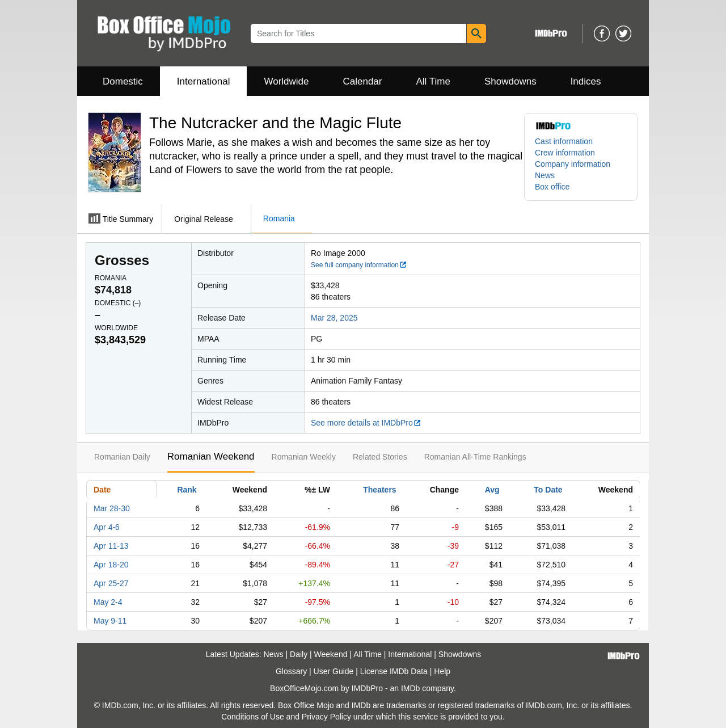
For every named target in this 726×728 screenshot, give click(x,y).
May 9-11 (110, 621)
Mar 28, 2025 (334, 318)
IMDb (410, 688)
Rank (187, 490)
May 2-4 (108, 602)
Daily (299, 654)
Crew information (565, 153)
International (204, 81)
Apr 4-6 (107, 527)
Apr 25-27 (111, 583)
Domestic (123, 81)
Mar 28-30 (112, 508)
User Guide (334, 671)
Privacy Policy (326, 717)
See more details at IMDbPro (366, 423)
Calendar (363, 81)
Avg (492, 490)
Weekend (331, 654)
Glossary (291, 671)
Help (442, 671)
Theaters (379, 490)
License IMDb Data (394, 671)
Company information (573, 164)
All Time (433, 81)
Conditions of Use (253, 717)
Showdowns (510, 81)
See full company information (359, 265)
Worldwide (286, 81)
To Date (548, 490)
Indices (586, 81)
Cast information (564, 141)
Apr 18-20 (111, 565)
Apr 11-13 (111, 546)
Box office (552, 187)
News (545, 175)
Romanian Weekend (211, 456)
